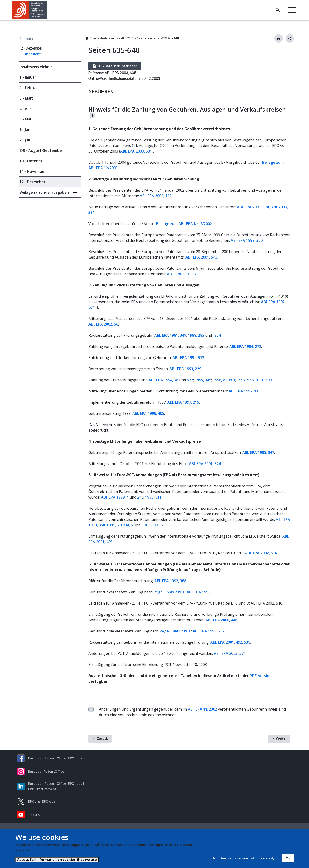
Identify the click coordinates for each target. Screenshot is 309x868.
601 (232, 380)
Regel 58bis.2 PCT (175, 631)
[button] (48, 10)
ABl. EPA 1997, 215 (183, 402)
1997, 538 (245, 380)
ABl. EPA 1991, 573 (188, 358)
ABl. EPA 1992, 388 (170, 581)
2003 (29, 39)
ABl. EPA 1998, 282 (209, 631)
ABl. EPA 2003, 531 (136, 151)
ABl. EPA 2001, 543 (201, 257)
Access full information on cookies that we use (57, 860)
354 (218, 335)
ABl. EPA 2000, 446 (221, 620)
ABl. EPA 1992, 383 (203, 592)
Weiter (281, 738)
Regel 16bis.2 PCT (169, 592)
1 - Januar (28, 77)
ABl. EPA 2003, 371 (183, 274)
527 (190, 380)
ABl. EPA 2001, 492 (226, 642)
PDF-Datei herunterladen (117, 66)
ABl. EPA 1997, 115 (245, 391)
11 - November (33, 171)
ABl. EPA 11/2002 (202, 709)
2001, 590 (263, 380)
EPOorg (34, 801)
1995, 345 (203, 380)
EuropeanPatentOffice (46, 771)
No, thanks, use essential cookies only (244, 858)
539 (247, 642)
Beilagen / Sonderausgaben (44, 192)
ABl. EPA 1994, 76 (163, 380)
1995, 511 (153, 497)
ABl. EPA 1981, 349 (170, 335)
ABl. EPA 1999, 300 (247, 240)
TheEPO (34, 815)
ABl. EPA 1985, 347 (258, 452)
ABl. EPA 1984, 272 (245, 346)
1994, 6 (127, 525)
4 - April (26, 109)
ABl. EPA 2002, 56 (103, 324)
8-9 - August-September (41, 150)
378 (274, 207)
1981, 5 (113, 525)
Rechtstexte (100, 38)
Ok (288, 858)
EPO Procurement (42, 789)
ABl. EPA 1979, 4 (115, 497)
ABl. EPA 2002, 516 (261, 553)
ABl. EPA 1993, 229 (185, 369)
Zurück (102, 738)
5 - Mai (25, 119)
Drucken (279, 38)
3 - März (27, 98)
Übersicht (32, 54)
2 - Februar (29, 88)
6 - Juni (25, 130)
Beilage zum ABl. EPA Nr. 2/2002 (184, 224)
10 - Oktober (31, 161)
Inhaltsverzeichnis (36, 67)
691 (145, 525)
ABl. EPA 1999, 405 (148, 413)
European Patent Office (47, 758)
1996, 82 (220, 380)
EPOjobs (49, 801)
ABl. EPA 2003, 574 (230, 653)
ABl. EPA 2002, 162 (156, 196)
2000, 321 (158, 525)
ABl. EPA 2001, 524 (205, 464)
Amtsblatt (118, 38)
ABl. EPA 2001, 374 (253, 207)
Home (87, 38)
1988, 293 (196, 335)
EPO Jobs (75, 758)
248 (140, 497)
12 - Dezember (147, 38)
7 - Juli (25, 140)
